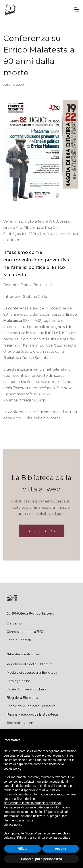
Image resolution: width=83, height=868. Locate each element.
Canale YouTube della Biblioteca (31, 706)
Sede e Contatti (19, 640)
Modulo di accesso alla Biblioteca (32, 673)
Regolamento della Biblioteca (30, 664)
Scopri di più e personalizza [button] (41, 859)
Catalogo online (19, 681)
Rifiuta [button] (23, 849)
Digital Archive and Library (27, 689)
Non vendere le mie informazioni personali (32, 803)
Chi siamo (14, 623)
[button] (76, 9)
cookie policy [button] (12, 769)
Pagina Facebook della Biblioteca (32, 714)
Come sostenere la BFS (25, 632)
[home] (10, 10)
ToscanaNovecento (22, 723)
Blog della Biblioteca (22, 698)
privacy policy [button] (13, 825)
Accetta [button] (61, 849)
